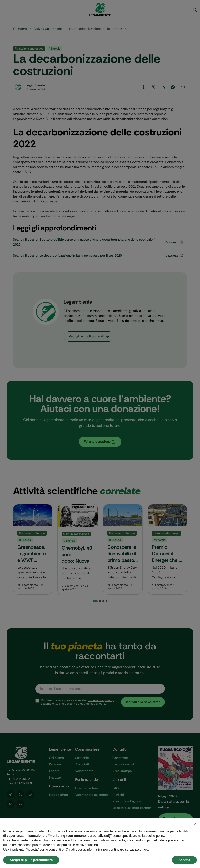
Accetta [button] (184, 860)
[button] (195, 824)
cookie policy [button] (155, 836)
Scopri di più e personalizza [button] (31, 860)
